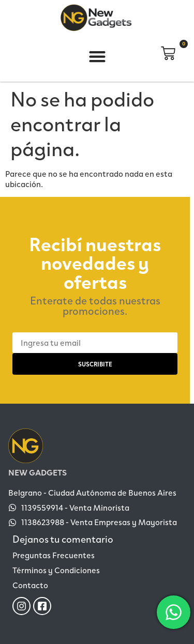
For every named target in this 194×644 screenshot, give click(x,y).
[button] (97, 56)
